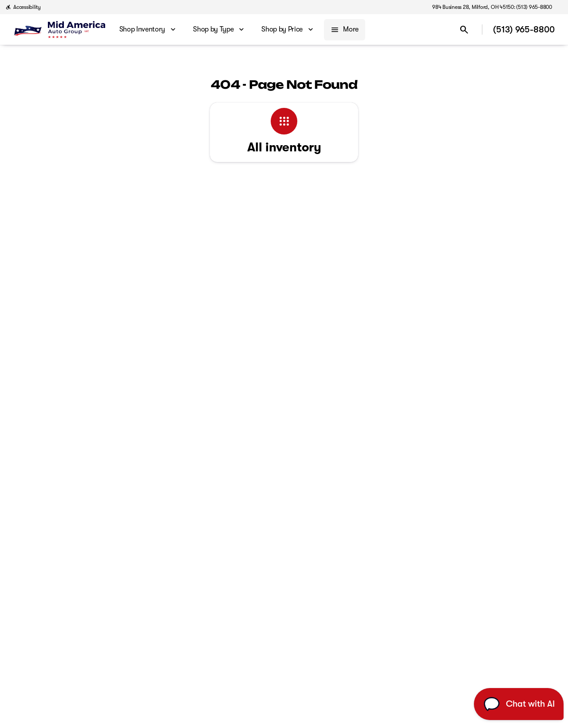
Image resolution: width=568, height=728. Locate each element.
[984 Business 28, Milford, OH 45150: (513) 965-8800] (492, 7)
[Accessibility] (23, 7)
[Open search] (464, 30)
